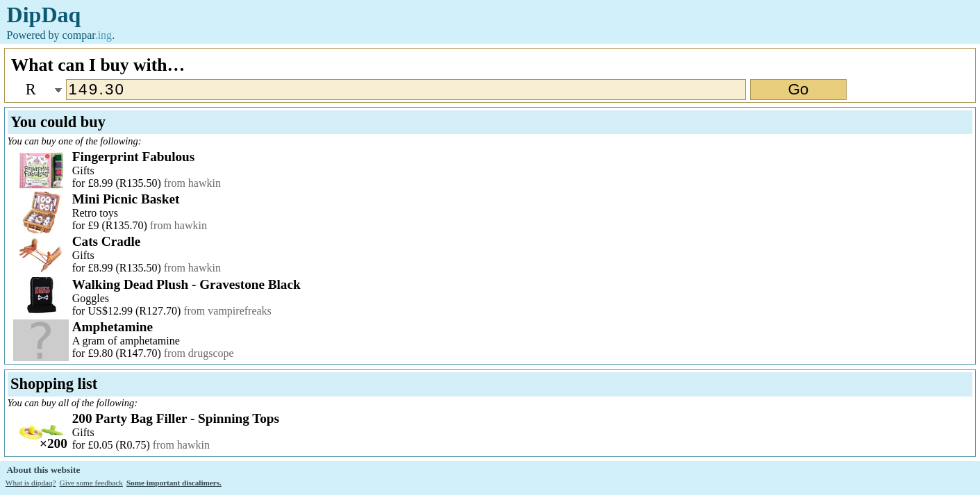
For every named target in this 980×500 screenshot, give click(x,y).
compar (88, 35)
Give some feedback (91, 483)
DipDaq (44, 15)
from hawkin (192, 183)
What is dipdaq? (31, 483)
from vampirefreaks (227, 311)
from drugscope (199, 353)
